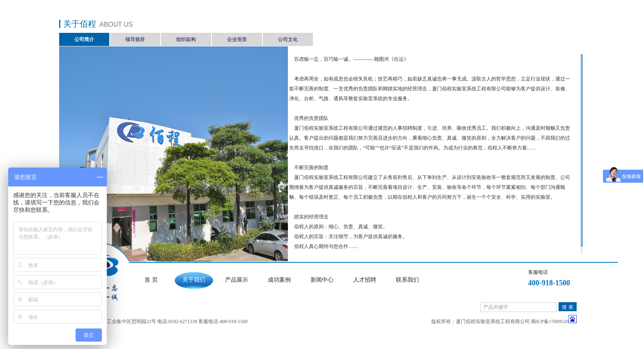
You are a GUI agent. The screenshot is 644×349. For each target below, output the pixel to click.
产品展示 (237, 280)
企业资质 (237, 39)
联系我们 (407, 280)
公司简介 (84, 39)
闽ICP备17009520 (550, 321)
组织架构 (186, 39)
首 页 (151, 280)
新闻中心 (322, 280)
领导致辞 (135, 39)
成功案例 (279, 280)
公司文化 (288, 39)
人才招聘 (365, 280)
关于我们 (194, 280)
